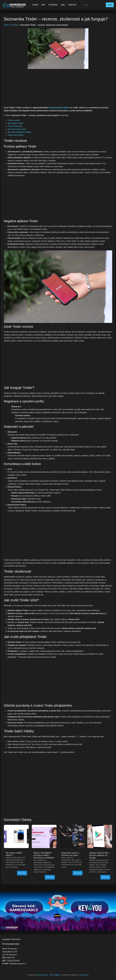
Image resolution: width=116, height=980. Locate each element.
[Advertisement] (58, 89)
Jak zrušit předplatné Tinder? (19, 132)
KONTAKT (72, 5)
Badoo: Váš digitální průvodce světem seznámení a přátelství (44, 855)
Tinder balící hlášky (15, 135)
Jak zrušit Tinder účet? (17, 129)
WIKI (63, 5)
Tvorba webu (84, 975)
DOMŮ (35, 5)
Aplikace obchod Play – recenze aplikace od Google (100, 855)
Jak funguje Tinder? (16, 123)
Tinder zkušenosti (15, 126)
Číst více (22, 873)
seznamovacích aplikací (59, 108)
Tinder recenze (14, 120)
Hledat (110, 5)
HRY (43, 5)
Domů (6, 25)
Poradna (15, 25)
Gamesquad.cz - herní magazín (49, 975)
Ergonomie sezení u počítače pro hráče (70, 854)
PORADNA (53, 5)
